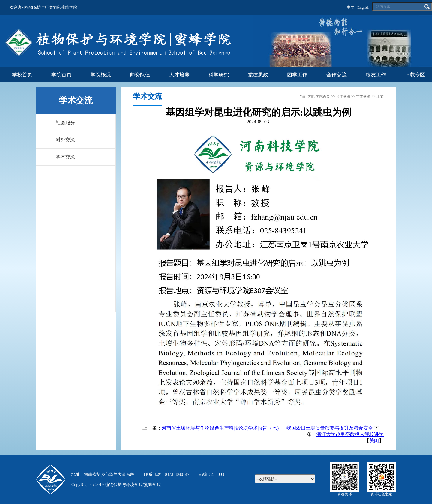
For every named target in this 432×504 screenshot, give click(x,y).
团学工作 (297, 75)
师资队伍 (140, 75)
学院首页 (61, 75)
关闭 (374, 441)
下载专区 (415, 75)
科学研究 (219, 75)
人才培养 (179, 75)
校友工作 (376, 75)
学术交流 (65, 157)
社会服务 (65, 123)
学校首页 (22, 75)
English (363, 7)
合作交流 (337, 75)
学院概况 (101, 75)
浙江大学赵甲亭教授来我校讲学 (350, 434)
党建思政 (258, 75)
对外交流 (65, 140)
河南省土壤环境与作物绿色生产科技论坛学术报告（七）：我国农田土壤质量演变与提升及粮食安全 (267, 428)
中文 (351, 7)
